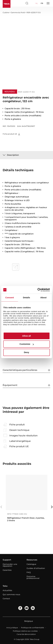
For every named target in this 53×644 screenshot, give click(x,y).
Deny (26, 352)
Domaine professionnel (33, 577)
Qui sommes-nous (11, 594)
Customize (27, 344)
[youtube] (27, 608)
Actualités (7, 590)
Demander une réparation (10, 565)
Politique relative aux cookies (25, 631)
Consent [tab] (10, 297)
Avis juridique (12, 628)
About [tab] (43, 297)
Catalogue (31, 564)
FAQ (29, 572)
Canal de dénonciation (26, 634)
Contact (6, 598)
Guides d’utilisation (36, 568)
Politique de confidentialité (33, 628)
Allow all (26, 336)
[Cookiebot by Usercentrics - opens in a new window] (38, 290)
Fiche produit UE (11, 134)
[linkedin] (33, 608)
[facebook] (20, 608)
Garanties (7, 570)
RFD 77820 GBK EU (17, 514)
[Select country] (32, 3)
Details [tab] (27, 297)
